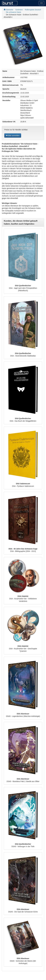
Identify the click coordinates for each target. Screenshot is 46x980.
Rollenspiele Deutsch (33, 10)
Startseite (8, 10)
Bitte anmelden (13, 135)
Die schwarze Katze (13, 12)
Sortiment (19, 10)
